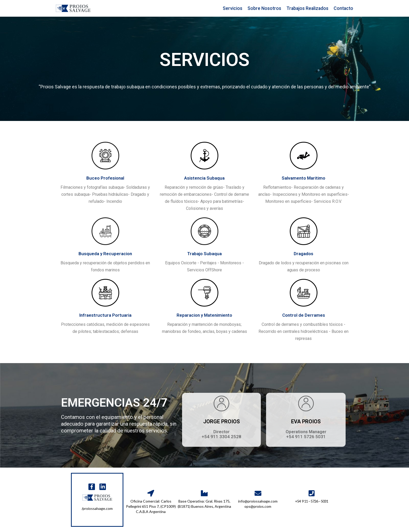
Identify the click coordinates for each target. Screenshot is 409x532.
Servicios (233, 8)
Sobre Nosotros (264, 8)
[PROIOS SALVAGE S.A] (73, 8)
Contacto (343, 8)
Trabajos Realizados (307, 8)
